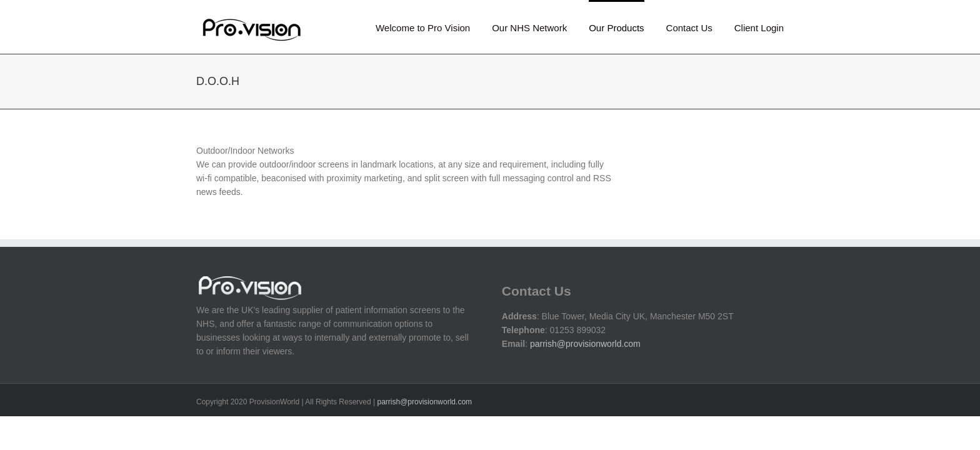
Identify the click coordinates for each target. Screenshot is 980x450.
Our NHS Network (529, 28)
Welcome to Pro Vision (423, 28)
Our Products (616, 28)
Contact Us (689, 28)
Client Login (759, 28)
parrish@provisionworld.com (585, 344)
